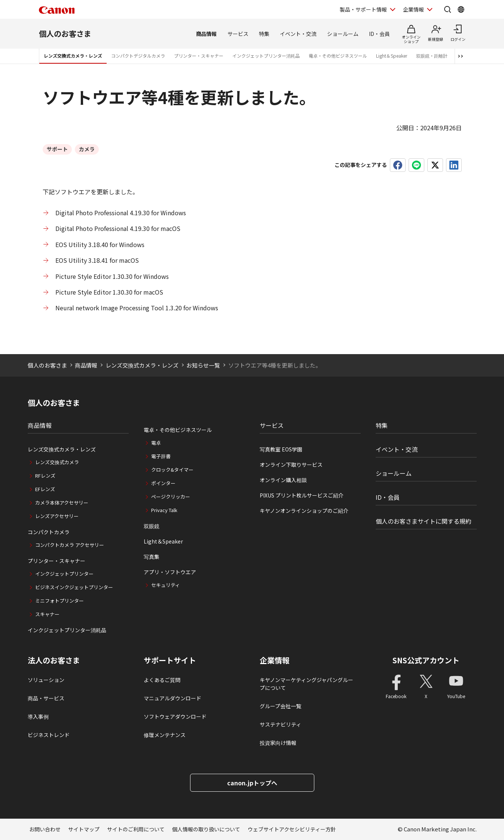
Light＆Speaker (392, 56)
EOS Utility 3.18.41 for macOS (97, 260)
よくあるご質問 (162, 680)
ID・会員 (379, 34)
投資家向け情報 (278, 743)
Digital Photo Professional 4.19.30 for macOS (118, 228)
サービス (238, 34)
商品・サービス (46, 698)
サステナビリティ (280, 724)
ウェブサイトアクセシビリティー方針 (292, 829)
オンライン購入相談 (283, 480)
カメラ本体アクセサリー (62, 503)
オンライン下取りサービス (291, 465)
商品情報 (207, 34)
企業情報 (275, 660)
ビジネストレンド (49, 735)
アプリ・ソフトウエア (170, 572)
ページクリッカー (171, 497)
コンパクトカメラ (49, 532)
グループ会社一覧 (280, 706)
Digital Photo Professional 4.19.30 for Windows (121, 213)
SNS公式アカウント (426, 660)
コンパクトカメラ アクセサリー (70, 545)
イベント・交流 (298, 34)
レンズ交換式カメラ (57, 462)
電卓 (156, 443)
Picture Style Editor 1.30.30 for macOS (109, 292)
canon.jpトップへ (252, 783)
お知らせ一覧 (203, 365)
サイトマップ (84, 829)
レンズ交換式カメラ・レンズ (73, 56)
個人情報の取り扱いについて (206, 829)
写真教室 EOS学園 (281, 449)
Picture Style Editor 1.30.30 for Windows (113, 276)
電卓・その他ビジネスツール (338, 56)
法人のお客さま (54, 660)
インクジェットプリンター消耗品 (266, 56)
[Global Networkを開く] (461, 9)
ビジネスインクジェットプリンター (74, 587)
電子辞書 (161, 456)
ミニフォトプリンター (59, 601)
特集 (264, 34)
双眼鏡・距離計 (432, 56)
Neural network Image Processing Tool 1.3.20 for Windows (137, 308)
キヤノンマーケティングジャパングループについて (306, 684)
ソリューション (46, 680)
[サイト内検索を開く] (448, 9)
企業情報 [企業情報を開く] (413, 9)
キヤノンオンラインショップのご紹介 (304, 511)
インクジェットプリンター (64, 574)
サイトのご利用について (136, 829)
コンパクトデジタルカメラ (138, 56)
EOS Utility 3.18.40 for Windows (100, 244)
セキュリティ (166, 585)
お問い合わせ (45, 829)
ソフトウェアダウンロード (175, 716)
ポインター (163, 483)
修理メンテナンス (165, 735)
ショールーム (343, 34)
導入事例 (38, 716)
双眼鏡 (152, 526)
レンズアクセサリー (57, 516)
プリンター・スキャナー (199, 56)
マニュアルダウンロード (172, 698)
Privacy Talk (164, 510)
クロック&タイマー (172, 470)
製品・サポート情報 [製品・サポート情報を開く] (363, 9)
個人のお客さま (65, 34)
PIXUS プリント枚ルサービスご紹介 (302, 495)
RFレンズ (45, 476)
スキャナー (47, 614)
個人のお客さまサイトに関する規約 (424, 521)
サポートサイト (170, 660)
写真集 (152, 557)
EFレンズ (45, 489)
